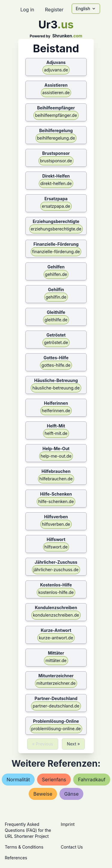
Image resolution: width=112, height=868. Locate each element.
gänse (71, 794)
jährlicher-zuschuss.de (56, 570)
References (16, 858)
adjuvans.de (56, 70)
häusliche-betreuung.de (56, 388)
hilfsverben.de (56, 524)
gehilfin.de (56, 297)
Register (54, 10)
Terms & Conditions (24, 847)
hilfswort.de (56, 547)
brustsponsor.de (56, 161)
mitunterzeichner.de (56, 683)
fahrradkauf (92, 780)
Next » (73, 744)
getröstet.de (56, 342)
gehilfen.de (56, 274)
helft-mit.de (56, 433)
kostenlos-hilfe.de (56, 592)
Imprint (68, 824)
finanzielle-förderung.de (56, 252)
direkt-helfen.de (56, 183)
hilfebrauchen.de (56, 479)
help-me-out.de (56, 456)
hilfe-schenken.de (56, 501)
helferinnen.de (56, 411)
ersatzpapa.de (56, 206)
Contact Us (72, 847)
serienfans (54, 780)
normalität (18, 780)
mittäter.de (56, 660)
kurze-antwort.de (56, 638)
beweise (43, 794)
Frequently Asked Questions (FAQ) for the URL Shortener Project (28, 830)
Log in (27, 10)
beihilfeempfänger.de (56, 115)
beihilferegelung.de (56, 138)
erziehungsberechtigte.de (56, 229)
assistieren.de (56, 93)
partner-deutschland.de (56, 706)
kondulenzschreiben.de (56, 615)
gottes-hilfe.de (56, 365)
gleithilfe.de (56, 320)
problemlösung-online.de (56, 729)
